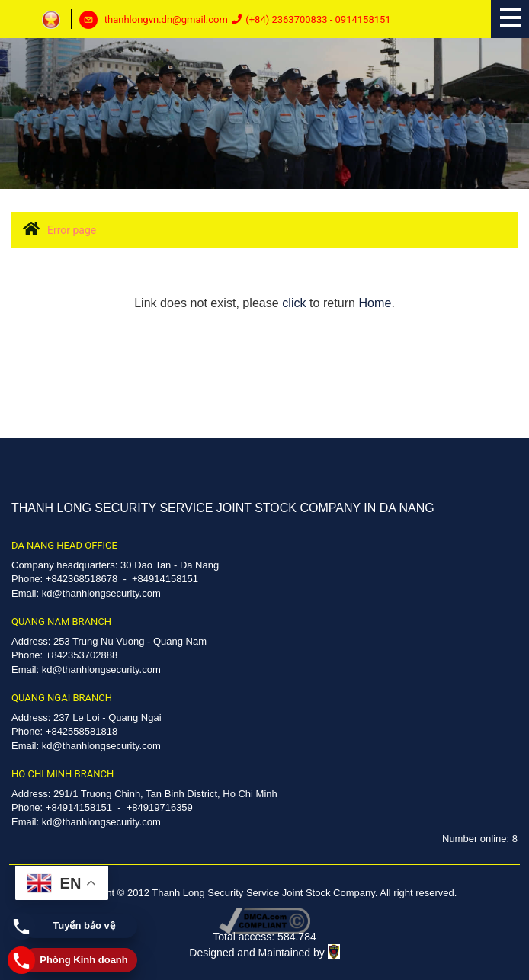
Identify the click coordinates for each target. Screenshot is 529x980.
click (294, 303)
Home (375, 303)
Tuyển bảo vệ (83, 926)
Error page (72, 230)
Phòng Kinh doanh (84, 960)
